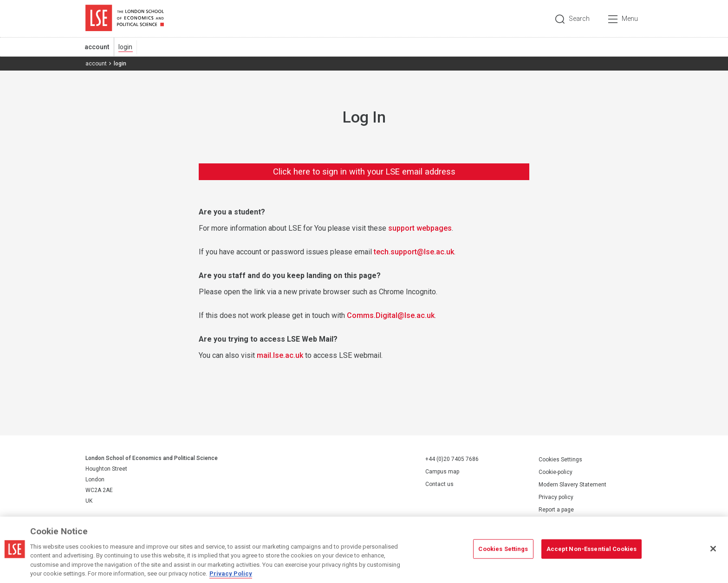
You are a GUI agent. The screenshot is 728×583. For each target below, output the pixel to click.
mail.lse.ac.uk (280, 355)
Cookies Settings (560, 460)
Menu (630, 19)
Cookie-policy (556, 472)
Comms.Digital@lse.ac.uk (391, 315)
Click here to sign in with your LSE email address (364, 172)
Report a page (556, 510)
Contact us (439, 484)
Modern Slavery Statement (572, 485)
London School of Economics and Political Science (125, 19)
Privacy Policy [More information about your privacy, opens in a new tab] (231, 573)
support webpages (420, 228)
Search (579, 19)
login (125, 47)
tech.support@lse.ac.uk (414, 252)
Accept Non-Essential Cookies (592, 549)
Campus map (442, 472)
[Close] (713, 549)
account (97, 47)
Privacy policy (556, 497)
